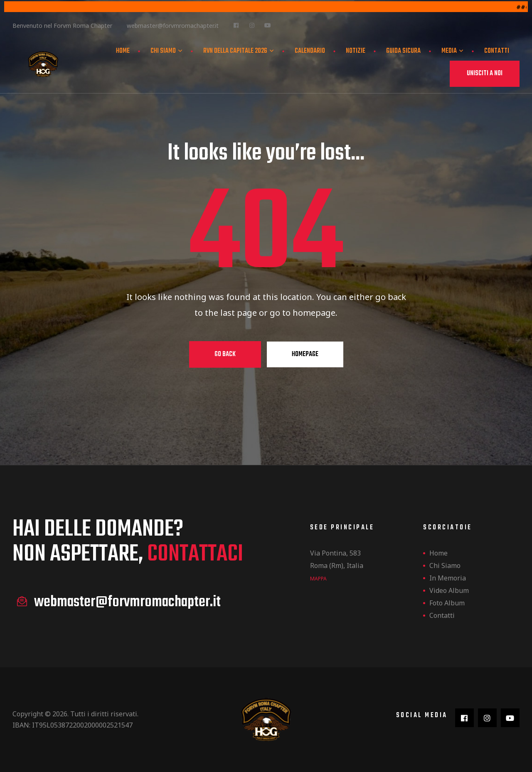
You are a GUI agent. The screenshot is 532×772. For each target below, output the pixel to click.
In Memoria (448, 578)
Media (452, 50)
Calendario (310, 50)
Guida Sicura (403, 50)
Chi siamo (166, 50)
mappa (318, 579)
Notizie (356, 50)
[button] (485, 73)
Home (123, 50)
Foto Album (447, 603)
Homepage (305, 354)
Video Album (449, 590)
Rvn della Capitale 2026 (239, 50)
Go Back (225, 354)
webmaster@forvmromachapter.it (173, 25)
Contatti (497, 50)
